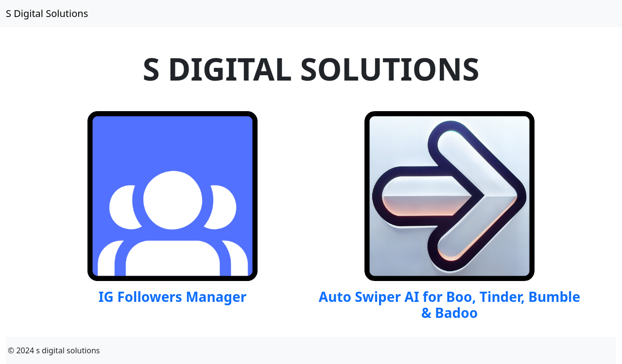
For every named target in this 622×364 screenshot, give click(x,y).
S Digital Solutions (47, 13)
